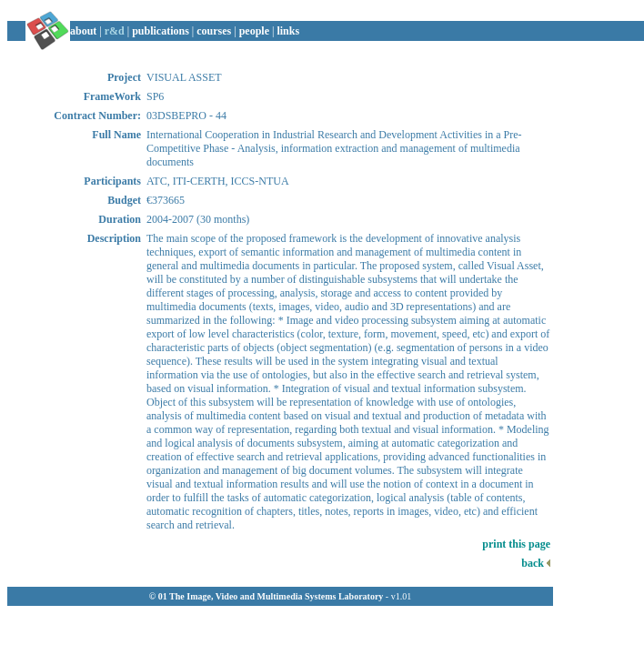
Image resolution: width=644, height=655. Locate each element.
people (254, 31)
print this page (516, 544)
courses (214, 31)
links (288, 31)
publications (161, 31)
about (83, 31)
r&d (115, 31)
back (536, 563)
